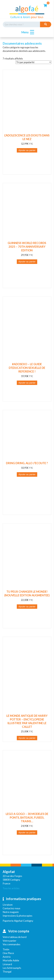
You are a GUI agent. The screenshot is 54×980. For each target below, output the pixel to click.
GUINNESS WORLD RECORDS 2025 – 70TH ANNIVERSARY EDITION (27, 247)
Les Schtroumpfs (12, 968)
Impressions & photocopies (17, 916)
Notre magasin (11, 912)
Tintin (6, 949)
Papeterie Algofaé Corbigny (18, 921)
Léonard (7, 964)
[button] (27, 32)
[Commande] (33, 62)
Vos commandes (11, 944)
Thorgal (7, 972)
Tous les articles (11, 888)
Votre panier (10, 941)
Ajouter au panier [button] (27, 150)
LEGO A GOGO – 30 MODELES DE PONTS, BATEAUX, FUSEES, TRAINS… (27, 817)
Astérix (7, 957)
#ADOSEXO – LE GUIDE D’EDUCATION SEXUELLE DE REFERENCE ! (27, 368)
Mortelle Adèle (11, 960)
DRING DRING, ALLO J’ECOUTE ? (27, 463)
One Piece (8, 953)
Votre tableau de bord (15, 937)
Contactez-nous (11, 908)
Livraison (8, 905)
